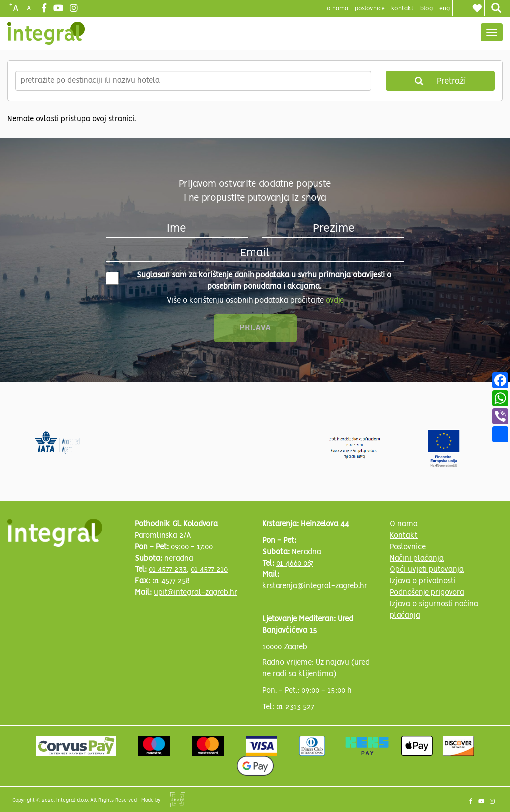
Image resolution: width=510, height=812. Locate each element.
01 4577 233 (168, 570)
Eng (445, 9)
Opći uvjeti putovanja (427, 570)
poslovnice (370, 9)
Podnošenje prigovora (427, 593)
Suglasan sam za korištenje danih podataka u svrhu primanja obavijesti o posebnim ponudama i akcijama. (249, 281)
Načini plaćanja (417, 559)
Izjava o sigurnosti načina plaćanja (434, 610)
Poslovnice (408, 547)
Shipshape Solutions (178, 800)
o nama (337, 9)
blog (427, 9)
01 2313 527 (295, 707)
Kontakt (403, 9)
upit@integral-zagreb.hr (195, 593)
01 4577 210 (209, 570)
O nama (404, 524)
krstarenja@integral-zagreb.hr (315, 586)
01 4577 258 (172, 581)
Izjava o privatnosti (423, 581)
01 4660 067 (295, 564)
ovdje (335, 301)
